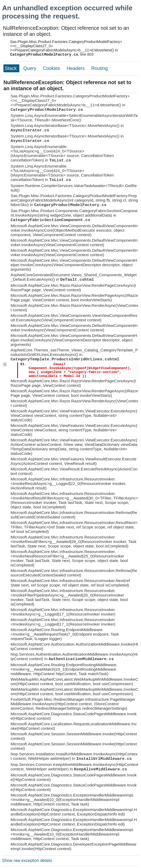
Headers (76, 68)
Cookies (52, 68)
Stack (11, 68)
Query (30, 68)
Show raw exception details (27, 860)
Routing (99, 68)
